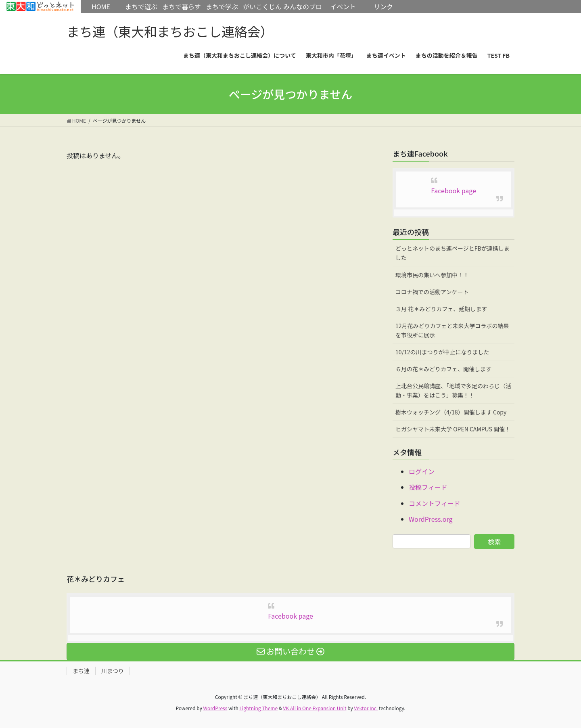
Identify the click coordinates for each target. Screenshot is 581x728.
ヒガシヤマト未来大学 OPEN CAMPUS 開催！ (453, 429)
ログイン (422, 471)
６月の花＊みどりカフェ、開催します (443, 369)
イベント (343, 6)
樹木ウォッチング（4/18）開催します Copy (451, 412)
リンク (383, 6)
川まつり (113, 671)
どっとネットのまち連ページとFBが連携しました (452, 253)
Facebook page (454, 190)
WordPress (215, 708)
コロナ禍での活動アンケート (432, 292)
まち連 (81, 671)
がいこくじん (262, 6)
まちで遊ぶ (141, 6)
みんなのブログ (303, 13)
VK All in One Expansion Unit (315, 708)
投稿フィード (428, 487)
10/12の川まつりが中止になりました (442, 352)
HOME (40, 6)
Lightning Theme (258, 708)
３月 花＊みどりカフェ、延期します (441, 309)
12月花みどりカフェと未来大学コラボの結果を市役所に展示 (452, 330)
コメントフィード (435, 503)
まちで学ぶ (222, 6)
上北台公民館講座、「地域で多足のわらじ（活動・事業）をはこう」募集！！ (453, 390)
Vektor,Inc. (366, 708)
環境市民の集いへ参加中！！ (432, 275)
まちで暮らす (182, 6)
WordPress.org (431, 519)
